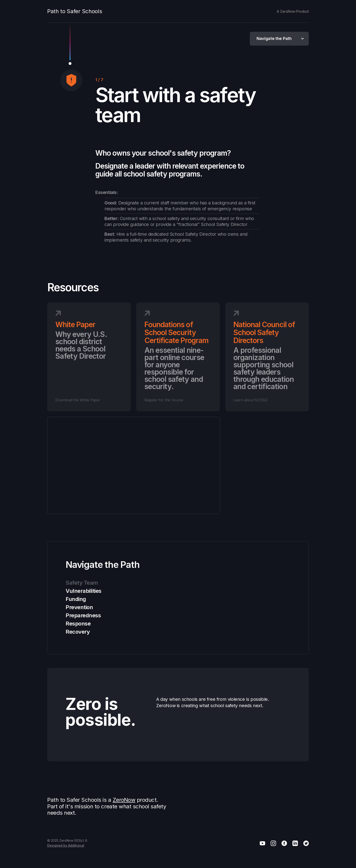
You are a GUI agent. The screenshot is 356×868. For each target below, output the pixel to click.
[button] (279, 39)
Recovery (78, 632)
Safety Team (82, 583)
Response (78, 624)
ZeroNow (124, 800)
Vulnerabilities (84, 591)
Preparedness (83, 615)
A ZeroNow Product (293, 11)
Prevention (79, 607)
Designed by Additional (66, 845)
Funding (76, 599)
